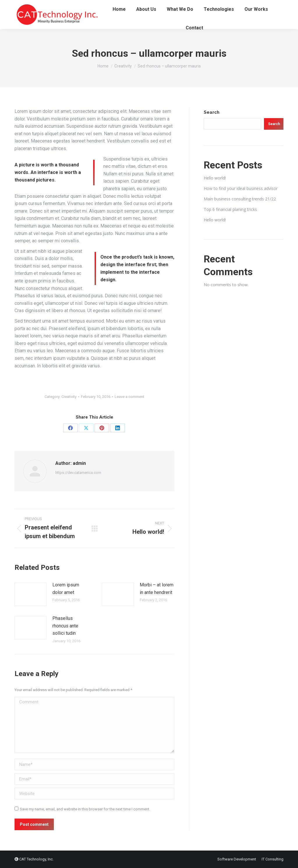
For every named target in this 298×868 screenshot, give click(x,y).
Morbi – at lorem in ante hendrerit (157, 589)
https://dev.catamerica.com (78, 473)
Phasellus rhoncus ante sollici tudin (65, 626)
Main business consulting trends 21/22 (240, 199)
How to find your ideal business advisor (241, 188)
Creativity (69, 397)
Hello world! (215, 178)
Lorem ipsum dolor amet (66, 589)
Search (212, 112)
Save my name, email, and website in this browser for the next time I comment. (85, 809)
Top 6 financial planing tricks (230, 209)
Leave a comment (130, 397)
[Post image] (31, 594)
